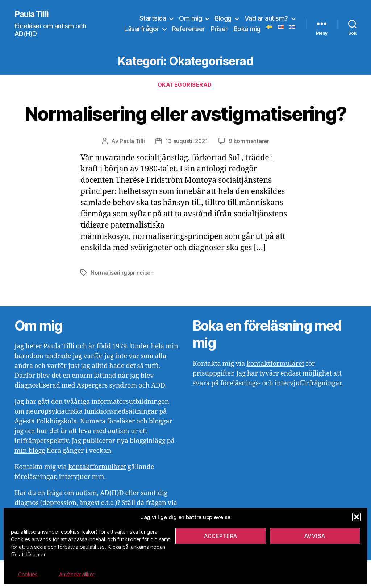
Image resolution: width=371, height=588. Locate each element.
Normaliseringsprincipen (123, 301)
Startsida (153, 18)
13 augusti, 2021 (186, 169)
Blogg (223, 18)
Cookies (28, 574)
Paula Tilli (32, 15)
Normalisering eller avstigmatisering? (185, 127)
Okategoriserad (186, 86)
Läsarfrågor (142, 29)
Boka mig (247, 29)
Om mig (190, 18)
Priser (219, 29)
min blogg (30, 478)
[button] (357, 517)
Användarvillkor (77, 574)
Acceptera (221, 536)
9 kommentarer (250, 169)
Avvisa (315, 536)
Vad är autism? (266, 18)
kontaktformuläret (97, 495)
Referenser (189, 29)
